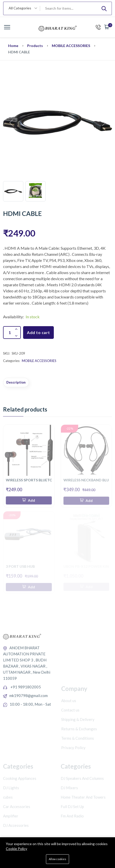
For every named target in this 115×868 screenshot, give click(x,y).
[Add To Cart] (29, 500)
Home (13, 46)
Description (16, 382)
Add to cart (38, 332)
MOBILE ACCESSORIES (71, 46)
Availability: (13, 317)
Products (35, 46)
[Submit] (104, 8)
